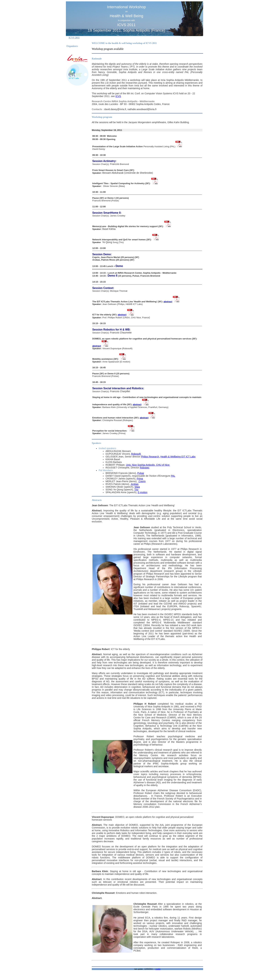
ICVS (118, 96)
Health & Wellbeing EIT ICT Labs (178, 457)
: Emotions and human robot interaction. (124, 893)
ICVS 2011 (74, 38)
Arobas (134, 484)
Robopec (145, 468)
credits (158, 969)
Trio (136, 490)
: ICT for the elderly (111, 649)
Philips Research (150, 457)
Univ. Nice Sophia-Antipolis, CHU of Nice (148, 465)
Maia (137, 487)
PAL (173, 476)
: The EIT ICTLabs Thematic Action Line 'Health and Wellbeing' (133, 505)
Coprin (142, 481)
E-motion (143, 492)
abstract (168, 302)
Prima (140, 479)
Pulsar (141, 473)
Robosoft (136, 454)
